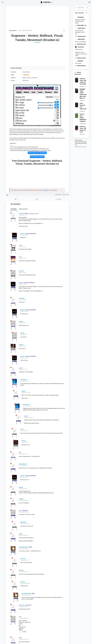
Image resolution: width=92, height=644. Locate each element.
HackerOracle (24, 380)
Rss (76, 145)
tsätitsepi (21, 345)
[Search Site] (83, 8)
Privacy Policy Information (81, 143)
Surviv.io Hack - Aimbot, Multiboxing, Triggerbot (83, 118)
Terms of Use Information (81, 142)
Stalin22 (21, 487)
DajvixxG (22, 234)
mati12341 (23, 559)
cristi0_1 (22, 429)
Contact (80, 140)
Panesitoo (21, 570)
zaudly (20, 245)
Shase (20, 257)
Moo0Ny (21, 321)
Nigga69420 (23, 522)
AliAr (20, 452)
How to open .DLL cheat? (37, 157)
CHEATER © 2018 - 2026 (80, 147)
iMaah (20, 638)
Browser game (13, 30)
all (86, 13)
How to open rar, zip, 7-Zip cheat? (37, 153)
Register (46, 190)
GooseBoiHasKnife (23, 547)
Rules (76, 140)
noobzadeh (22, 298)
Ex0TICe (24, 441)
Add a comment (23, 209)
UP (7, 195)
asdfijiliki (21, 499)
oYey (20, 617)
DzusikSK (21, 214)
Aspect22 (21, 271)
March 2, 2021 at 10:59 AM (25, 30)
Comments (14, 209)
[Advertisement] (37, 18)
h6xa (20, 511)
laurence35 (22, 605)
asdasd (21, 368)
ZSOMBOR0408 (23, 464)
